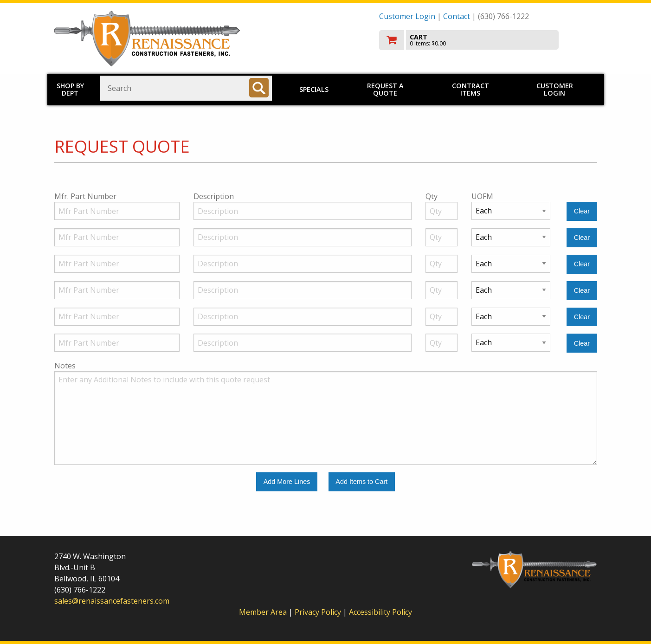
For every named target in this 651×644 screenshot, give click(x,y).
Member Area (263, 612)
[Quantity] (442, 211)
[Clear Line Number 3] (582, 264)
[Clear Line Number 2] (582, 238)
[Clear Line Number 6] (582, 343)
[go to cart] (488, 40)
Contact (457, 16)
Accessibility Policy (380, 612)
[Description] (303, 211)
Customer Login (407, 16)
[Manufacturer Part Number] (117, 211)
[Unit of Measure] (511, 211)
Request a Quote (385, 89)
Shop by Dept (70, 89)
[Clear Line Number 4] (582, 291)
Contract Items (471, 89)
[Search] (259, 88)
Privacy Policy (319, 612)
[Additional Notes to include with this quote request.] (326, 418)
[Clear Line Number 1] (582, 211)
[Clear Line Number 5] (582, 317)
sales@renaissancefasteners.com (112, 601)
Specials (314, 89)
